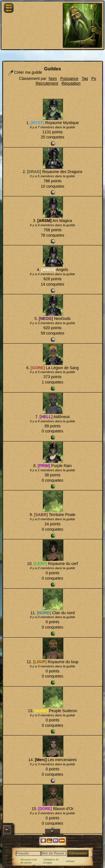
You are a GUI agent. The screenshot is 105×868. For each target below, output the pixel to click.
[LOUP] (40, 662)
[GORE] (38, 368)
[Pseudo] (28, 853)
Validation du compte (51, 861)
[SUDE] (41, 711)
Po (94, 78)
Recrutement (47, 83)
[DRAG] (34, 172)
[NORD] (44, 613)
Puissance (69, 78)
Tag (85, 78)
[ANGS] (48, 270)
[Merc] (41, 760)
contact (70, 861)
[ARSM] (44, 221)
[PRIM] (44, 466)
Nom (53, 78)
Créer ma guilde (25, 73)
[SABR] (41, 515)
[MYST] (37, 123)
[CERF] (40, 564)
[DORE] (45, 809)
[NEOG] (46, 319)
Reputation (71, 83)
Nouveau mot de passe (29, 861)
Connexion (78, 853)
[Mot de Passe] (54, 853)
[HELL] (46, 417)
